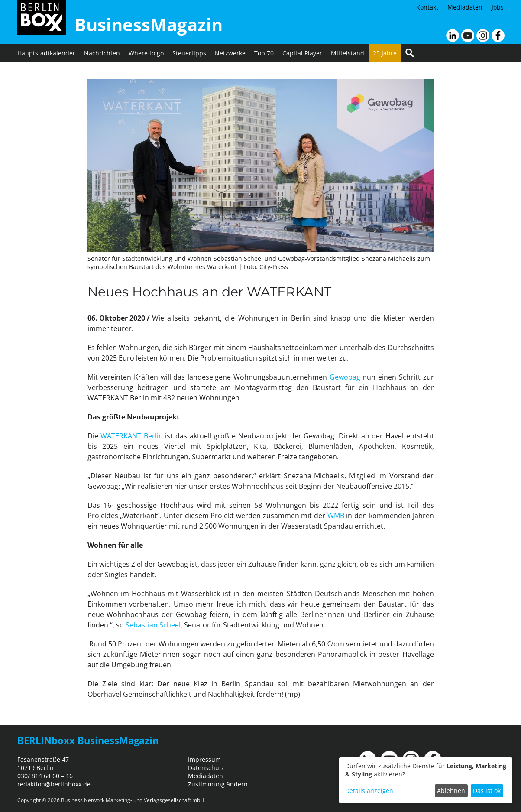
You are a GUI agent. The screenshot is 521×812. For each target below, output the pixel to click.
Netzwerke (230, 53)
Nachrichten (102, 53)
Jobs (498, 7)
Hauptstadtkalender (46, 53)
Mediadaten (465, 7)
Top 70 (264, 53)
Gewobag (345, 377)
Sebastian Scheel (153, 625)
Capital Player (302, 53)
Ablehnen (451, 791)
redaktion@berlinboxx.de (54, 784)
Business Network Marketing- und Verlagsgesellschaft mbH (133, 800)
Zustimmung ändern (218, 784)
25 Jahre (385, 53)
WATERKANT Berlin (132, 436)
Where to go (146, 53)
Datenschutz (206, 768)
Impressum (204, 759)
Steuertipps (189, 53)
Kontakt (427, 7)
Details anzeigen (369, 791)
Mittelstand (348, 53)
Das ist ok (487, 791)
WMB (336, 516)
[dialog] (426, 780)
